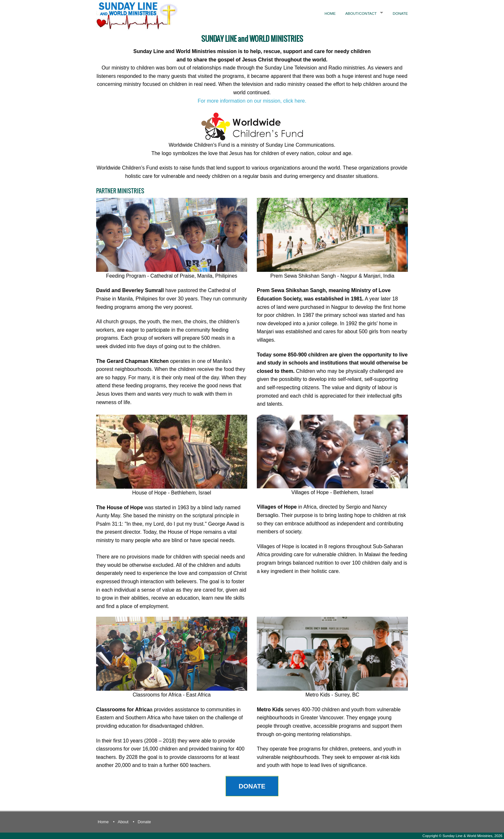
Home (330, 14)
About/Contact (361, 14)
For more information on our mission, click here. (252, 101)
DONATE (252, 786)
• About (121, 822)
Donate (400, 14)
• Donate (142, 822)
